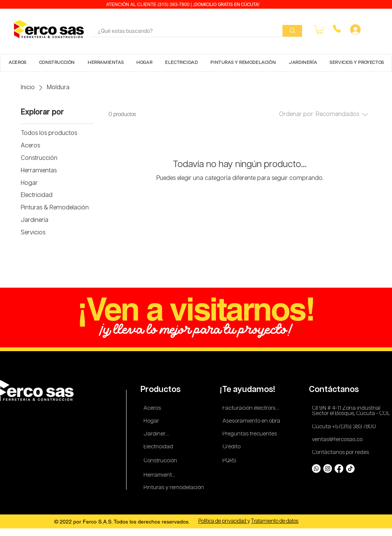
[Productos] (161, 390)
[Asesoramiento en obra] (252, 421)
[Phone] (337, 29)
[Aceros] (154, 408)
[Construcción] (161, 461)
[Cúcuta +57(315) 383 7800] (346, 427)
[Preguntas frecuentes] (250, 434)
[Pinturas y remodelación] (174, 488)
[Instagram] (328, 469)
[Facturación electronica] (252, 408)
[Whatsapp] (316, 469)
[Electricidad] (160, 447)
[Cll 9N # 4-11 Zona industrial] (350, 408)
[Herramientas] (161, 475)
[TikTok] (350, 469)
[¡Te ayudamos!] (249, 390)
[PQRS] (231, 461)
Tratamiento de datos (275, 521)
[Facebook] (339, 469)
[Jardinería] (157, 434)
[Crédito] (232, 447)
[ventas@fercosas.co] (340, 440)
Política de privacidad (223, 521)
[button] (320, 29)
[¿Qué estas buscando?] (181, 32)
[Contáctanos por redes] (342, 453)
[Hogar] (154, 421)
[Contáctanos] (335, 390)
